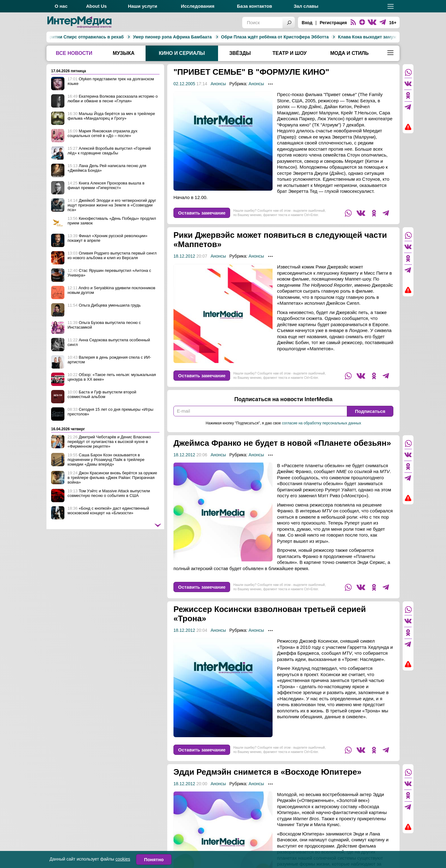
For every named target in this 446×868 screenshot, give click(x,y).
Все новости (74, 53)
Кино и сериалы (182, 53)
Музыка (124, 53)
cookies (123, 859)
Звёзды (240, 53)
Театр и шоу (290, 53)
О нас (61, 6)
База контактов (254, 6)
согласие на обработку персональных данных (321, 423)
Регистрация (333, 23)
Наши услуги (143, 6)
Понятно (154, 859)
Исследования (198, 6)
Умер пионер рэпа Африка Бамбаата (108, 37)
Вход (307, 23)
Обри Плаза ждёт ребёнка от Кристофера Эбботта (211, 37)
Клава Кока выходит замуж (303, 37)
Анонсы (218, 84)
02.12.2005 (184, 84)
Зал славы (306, 6)
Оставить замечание (202, 213)
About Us (96, 6)
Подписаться (370, 411)
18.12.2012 (184, 256)
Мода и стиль (349, 53)
